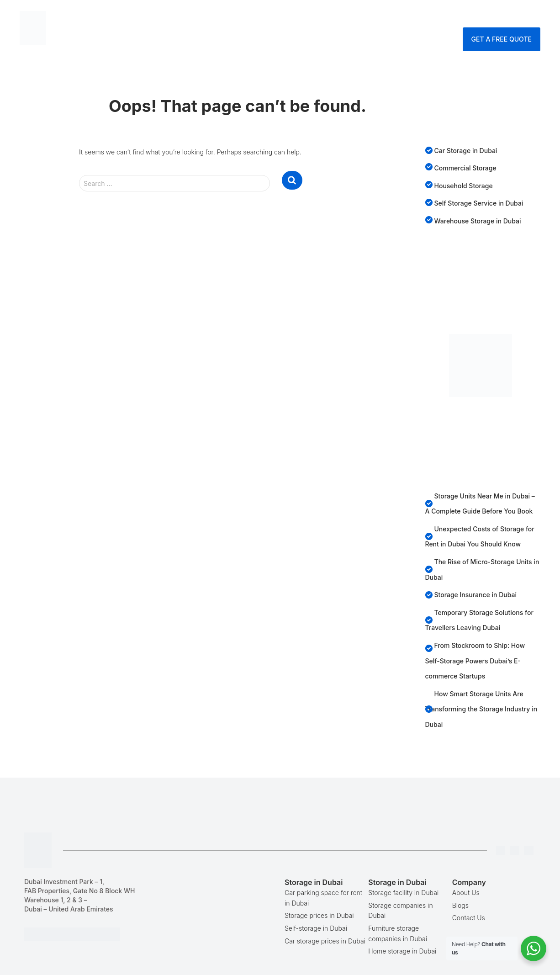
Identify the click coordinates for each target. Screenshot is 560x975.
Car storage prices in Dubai (325, 941)
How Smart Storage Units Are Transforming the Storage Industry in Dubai (481, 709)
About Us (466, 893)
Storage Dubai (261, 16)
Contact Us (453, 16)
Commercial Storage (465, 168)
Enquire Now (511, 16)
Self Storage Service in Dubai (479, 203)
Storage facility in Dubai (403, 893)
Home (209, 16)
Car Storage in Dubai (466, 151)
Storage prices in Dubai (319, 915)
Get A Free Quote (502, 39)
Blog (363, 16)
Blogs (460, 905)
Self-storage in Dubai (316, 928)
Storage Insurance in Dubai (476, 595)
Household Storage (464, 186)
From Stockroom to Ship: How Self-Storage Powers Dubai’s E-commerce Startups (475, 661)
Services (322, 16)
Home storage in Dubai (402, 951)
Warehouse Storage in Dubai (478, 221)
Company (402, 16)
